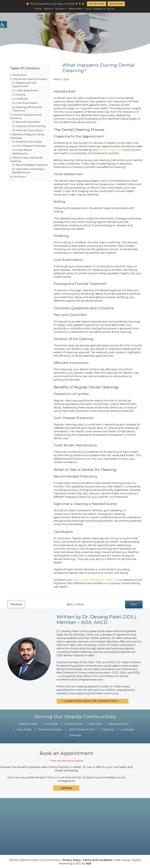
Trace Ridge (24, 730)
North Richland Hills (82, 730)
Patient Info (75, 9)
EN (108, 9)
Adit (89, 864)
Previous (16, 604)
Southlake (128, 730)
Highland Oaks (28, 724)
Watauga (75, 735)
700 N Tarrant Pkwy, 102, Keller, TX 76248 (52, 4)
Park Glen (96, 724)
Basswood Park (119, 724)
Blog (88, 9)
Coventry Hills (74, 724)
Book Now (116, 4)
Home (38, 9)
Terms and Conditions (98, 860)
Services (60, 9)
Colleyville (108, 730)
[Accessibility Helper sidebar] (3, 24)
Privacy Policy (72, 860)
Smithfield (51, 724)
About (47, 9)
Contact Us (99, 9)
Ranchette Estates (50, 730)
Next (134, 604)
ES (113, 9)
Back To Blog (75, 604)
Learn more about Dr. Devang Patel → (93, 701)
